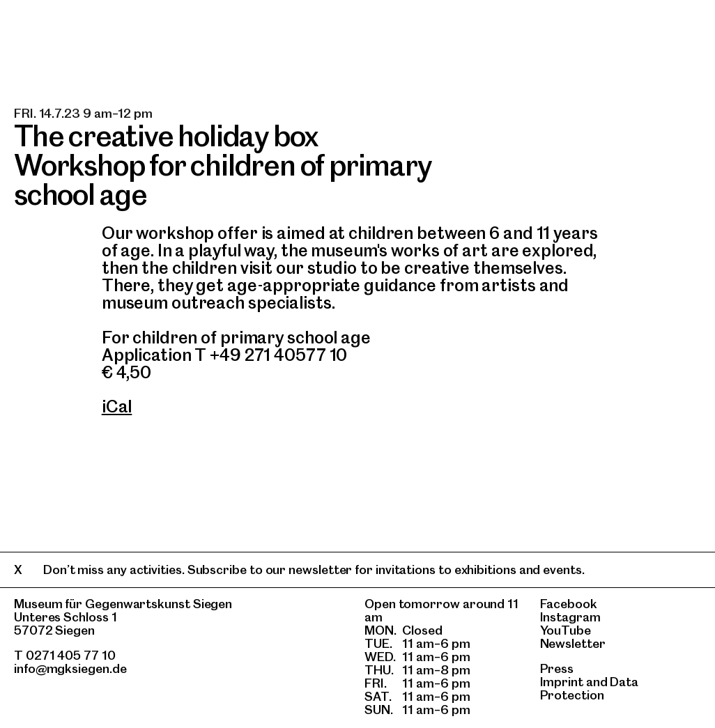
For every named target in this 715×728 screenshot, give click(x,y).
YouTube (566, 630)
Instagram (570, 617)
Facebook (569, 604)
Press (557, 668)
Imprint (562, 682)
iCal (117, 406)
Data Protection (590, 688)
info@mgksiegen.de (70, 668)
